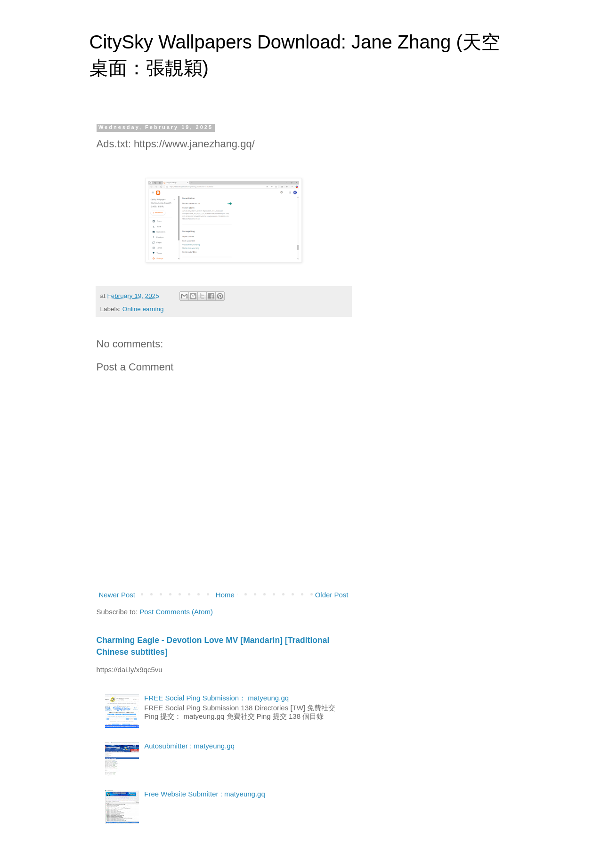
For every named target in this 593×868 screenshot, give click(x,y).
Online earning (143, 309)
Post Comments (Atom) (176, 612)
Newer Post (117, 595)
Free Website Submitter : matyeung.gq (205, 794)
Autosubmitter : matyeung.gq (189, 746)
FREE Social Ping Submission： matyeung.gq (216, 698)
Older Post (332, 595)
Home (225, 595)
